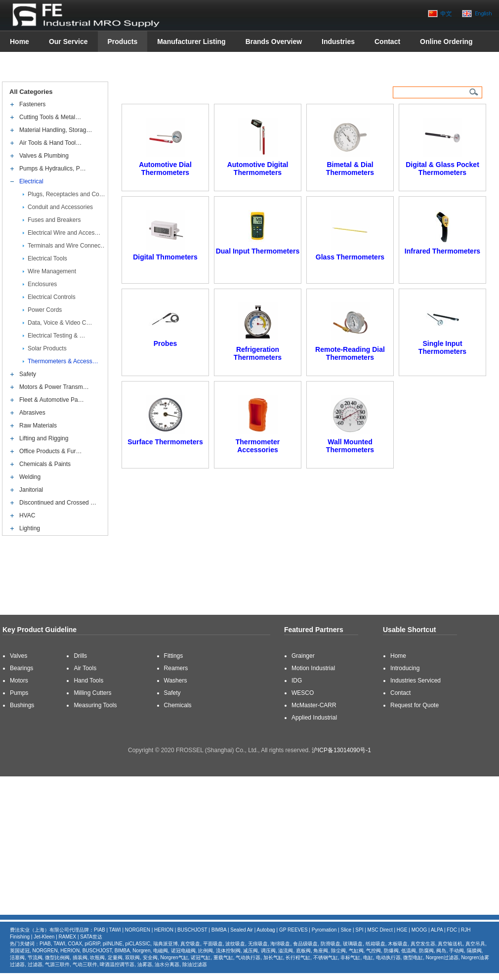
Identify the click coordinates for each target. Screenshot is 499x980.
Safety (28, 374)
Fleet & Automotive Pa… (52, 400)
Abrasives (32, 413)
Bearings (21, 668)
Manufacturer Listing (191, 42)
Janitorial (31, 490)
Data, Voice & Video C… (60, 323)
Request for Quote (415, 705)
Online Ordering (446, 42)
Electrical (31, 181)
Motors (19, 681)
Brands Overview (274, 42)
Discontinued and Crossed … (58, 503)
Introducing (405, 668)
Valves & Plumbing (44, 156)
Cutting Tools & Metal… (50, 117)
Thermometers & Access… (63, 361)
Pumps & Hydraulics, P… (53, 169)
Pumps (19, 693)
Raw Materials (38, 426)
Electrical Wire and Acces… (64, 233)
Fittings (174, 656)
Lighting (30, 528)
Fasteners (32, 104)
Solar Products (47, 348)
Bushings (22, 705)
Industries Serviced (416, 681)
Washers (176, 681)
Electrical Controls (52, 297)
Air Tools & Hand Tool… (50, 143)
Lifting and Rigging (44, 438)
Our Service (68, 42)
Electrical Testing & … (57, 336)
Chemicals (178, 705)
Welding (30, 477)
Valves (19, 656)
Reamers (176, 668)
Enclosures (42, 284)
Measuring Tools (95, 705)
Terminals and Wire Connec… (67, 246)
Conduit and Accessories (60, 207)
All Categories (31, 92)
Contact (387, 42)
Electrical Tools (47, 258)
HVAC (27, 515)
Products (123, 42)
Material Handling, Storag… (56, 130)
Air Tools (85, 668)
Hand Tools (88, 681)
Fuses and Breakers (54, 220)
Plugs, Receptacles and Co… (66, 194)
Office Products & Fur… (51, 451)
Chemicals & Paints (45, 464)
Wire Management (52, 271)
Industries (338, 42)
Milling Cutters (92, 693)
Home (20, 42)
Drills (80, 656)
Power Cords (45, 310)
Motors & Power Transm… (54, 387)
